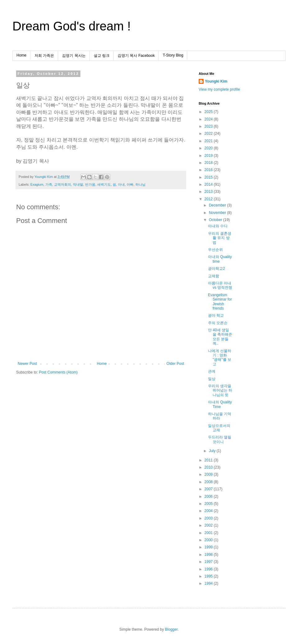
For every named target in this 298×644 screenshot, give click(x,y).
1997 (209, 562)
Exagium (37, 184)
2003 (209, 518)
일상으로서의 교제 (219, 428)
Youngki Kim (216, 81)
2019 (209, 156)
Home (21, 55)
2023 (209, 126)
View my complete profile (219, 89)
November (218, 213)
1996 (209, 569)
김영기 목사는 (74, 56)
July (213, 451)
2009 (209, 474)
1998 (209, 555)
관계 (212, 371)
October (216, 220)
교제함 (214, 276)
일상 (212, 379)
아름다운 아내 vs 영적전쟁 (220, 285)
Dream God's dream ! (72, 26)
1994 (209, 583)
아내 (121, 184)
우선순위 (215, 250)
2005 (209, 504)
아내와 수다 (218, 226)
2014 (209, 184)
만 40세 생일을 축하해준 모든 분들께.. (220, 337)
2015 (209, 177)
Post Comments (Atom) (58, 372)
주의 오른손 (218, 323)
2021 (209, 141)
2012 (209, 199)
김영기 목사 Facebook (136, 56)
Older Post (175, 364)
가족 (49, 184)
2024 (209, 119)
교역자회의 (63, 184)
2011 (209, 460)
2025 (209, 112)
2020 (209, 148)
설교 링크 (102, 56)
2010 (209, 467)
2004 (209, 511)
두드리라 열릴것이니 (220, 439)
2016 (209, 170)
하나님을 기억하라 (220, 416)
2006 (209, 497)
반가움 (90, 184)
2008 (209, 482)
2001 (209, 533)
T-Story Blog (173, 55)
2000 (209, 540)
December (218, 205)
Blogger (171, 629)
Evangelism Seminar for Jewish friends (220, 302)
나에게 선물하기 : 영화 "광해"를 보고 (220, 358)
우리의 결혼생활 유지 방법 (220, 238)
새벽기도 (104, 184)
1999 (209, 547)
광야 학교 (216, 315)
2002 (209, 525)
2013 (209, 192)
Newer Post (27, 364)
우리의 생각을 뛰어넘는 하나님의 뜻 (220, 390)
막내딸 (78, 184)
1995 (209, 576)
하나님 (140, 184)
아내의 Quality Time (220, 404)
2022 (209, 134)
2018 (209, 163)
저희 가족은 (44, 56)
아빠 (130, 184)
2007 (209, 489)
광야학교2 (217, 269)
